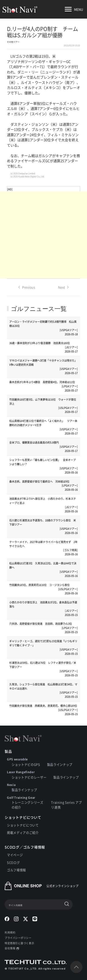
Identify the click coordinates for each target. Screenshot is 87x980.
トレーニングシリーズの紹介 (27, 805)
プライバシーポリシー (18, 938)
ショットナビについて (23, 825)
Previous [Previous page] (27, 287)
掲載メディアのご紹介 (23, 833)
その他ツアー (13, 42)
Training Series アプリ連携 (66, 805)
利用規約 (10, 932)
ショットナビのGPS (26, 765)
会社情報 (12, 948)
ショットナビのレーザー (29, 777)
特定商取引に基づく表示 (19, 943)
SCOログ (13, 863)
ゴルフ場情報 (16, 870)
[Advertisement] (43, 235)
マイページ (15, 855)
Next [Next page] (63, 287)
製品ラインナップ (60, 765)
